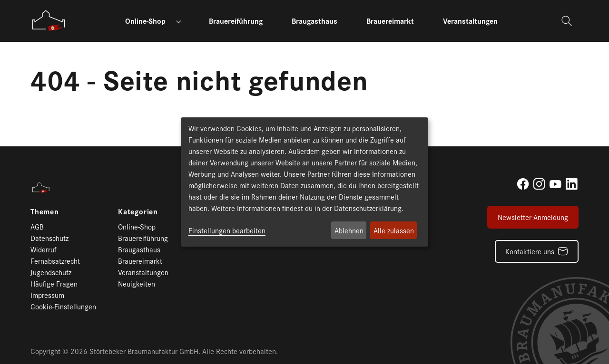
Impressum (47, 295)
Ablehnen (349, 230)
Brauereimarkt (140, 261)
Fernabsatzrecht (55, 261)
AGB (37, 226)
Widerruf (44, 249)
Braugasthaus (139, 249)
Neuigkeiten (137, 283)
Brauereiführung (143, 238)
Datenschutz (49, 238)
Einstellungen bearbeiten (227, 230)
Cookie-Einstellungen (63, 306)
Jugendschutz (51, 272)
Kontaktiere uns (530, 251)
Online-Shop (137, 226)
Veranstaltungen (143, 272)
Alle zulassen (394, 230)
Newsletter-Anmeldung (533, 217)
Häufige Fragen (54, 283)
